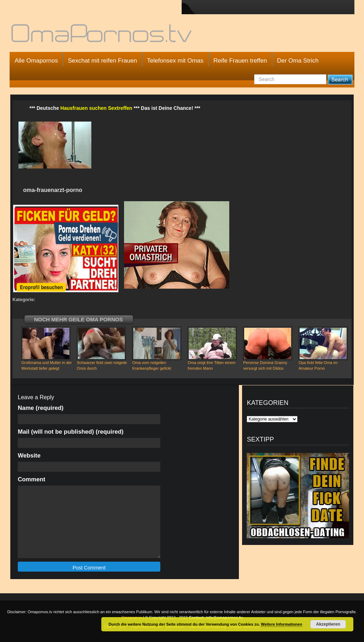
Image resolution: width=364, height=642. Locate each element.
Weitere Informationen (282, 624)
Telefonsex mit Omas (175, 61)
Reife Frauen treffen (240, 61)
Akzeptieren (328, 624)
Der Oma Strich (298, 61)
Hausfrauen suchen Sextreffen (96, 108)
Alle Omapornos (36, 61)
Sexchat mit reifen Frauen (103, 61)
